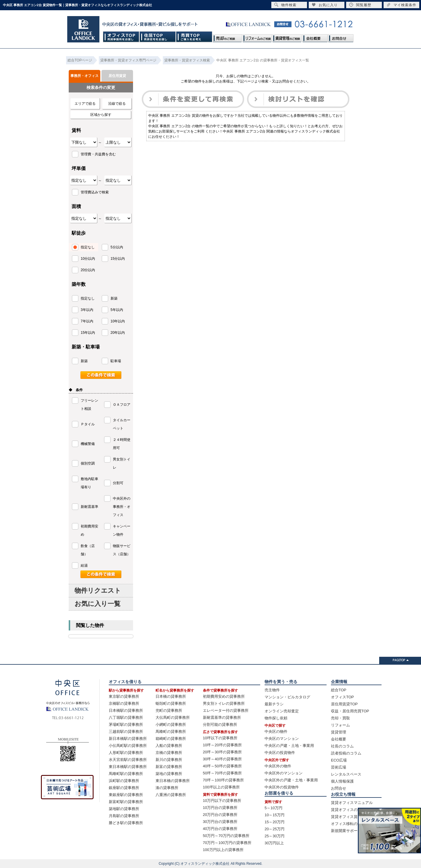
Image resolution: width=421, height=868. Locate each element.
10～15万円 (275, 815)
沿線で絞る (117, 104)
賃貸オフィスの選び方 (350, 810)
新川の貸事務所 (169, 760)
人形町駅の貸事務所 (126, 753)
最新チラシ (274, 704)
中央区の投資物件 (280, 753)
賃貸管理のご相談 (287, 37)
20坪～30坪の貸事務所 (222, 752)
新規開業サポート (346, 831)
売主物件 (272, 690)
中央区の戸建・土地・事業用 (289, 746)
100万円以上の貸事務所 (223, 850)
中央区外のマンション (284, 773)
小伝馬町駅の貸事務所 (128, 746)
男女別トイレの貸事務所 (224, 703)
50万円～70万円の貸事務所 (226, 836)
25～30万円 (275, 836)
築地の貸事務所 (169, 774)
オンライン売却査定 (282, 711)
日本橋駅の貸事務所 (126, 710)
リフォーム (340, 725)
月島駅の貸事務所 (124, 816)
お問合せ (341, 37)
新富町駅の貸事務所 (126, 802)
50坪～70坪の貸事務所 (222, 773)
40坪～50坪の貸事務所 (222, 766)
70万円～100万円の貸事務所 (227, 843)
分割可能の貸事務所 (220, 725)
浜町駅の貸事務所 (124, 781)
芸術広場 (339, 767)
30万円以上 (274, 843)
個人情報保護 (342, 781)
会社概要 (315, 37)
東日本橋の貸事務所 (173, 781)
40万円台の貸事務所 (220, 829)
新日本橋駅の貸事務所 (128, 739)
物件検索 (285, 5)
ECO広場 (339, 760)
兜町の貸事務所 (169, 710)
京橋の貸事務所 (169, 753)
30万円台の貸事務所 (220, 822)
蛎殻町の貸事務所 (171, 703)
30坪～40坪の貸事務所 (222, 759)
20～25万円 (275, 829)
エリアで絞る (85, 104)
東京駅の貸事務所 (124, 696)
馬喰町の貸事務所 (171, 732)
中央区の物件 (276, 732)
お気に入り (325, 5)
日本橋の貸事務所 (171, 696)
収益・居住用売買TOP (350, 711)
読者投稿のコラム (346, 753)
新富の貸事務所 (169, 767)
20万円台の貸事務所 (220, 815)
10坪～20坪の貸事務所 (222, 745)
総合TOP (339, 690)
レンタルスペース (346, 774)
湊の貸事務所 (167, 788)
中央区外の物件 (278, 766)
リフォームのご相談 (257, 37)
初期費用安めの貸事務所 (224, 696)
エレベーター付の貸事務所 (226, 710)
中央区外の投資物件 (282, 787)
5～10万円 (274, 808)
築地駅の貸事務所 (124, 809)
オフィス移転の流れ (348, 824)
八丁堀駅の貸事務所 (126, 717)
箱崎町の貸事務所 (171, 739)
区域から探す (101, 115)
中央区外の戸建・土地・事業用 (291, 780)
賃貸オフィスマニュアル (352, 803)
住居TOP (158, 37)
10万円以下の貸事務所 (222, 801)
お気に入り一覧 (98, 604)
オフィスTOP (121, 37)
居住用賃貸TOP (344, 704)
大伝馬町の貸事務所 (173, 717)
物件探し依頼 (276, 718)
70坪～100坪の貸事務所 (223, 780)
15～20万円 (275, 822)
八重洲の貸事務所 (171, 795)
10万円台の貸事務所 (220, 808)
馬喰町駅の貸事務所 (126, 774)
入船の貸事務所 (169, 746)
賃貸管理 (339, 732)
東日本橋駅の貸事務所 (128, 767)
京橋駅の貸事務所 (124, 703)
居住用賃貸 (117, 76)
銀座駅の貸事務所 (124, 788)
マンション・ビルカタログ (287, 697)
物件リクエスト (98, 591)
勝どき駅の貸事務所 (126, 823)
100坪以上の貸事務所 (221, 787)
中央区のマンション (282, 739)
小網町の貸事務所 (171, 725)
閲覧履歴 (360, 5)
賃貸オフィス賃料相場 (350, 817)
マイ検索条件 (401, 5)
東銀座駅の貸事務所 (126, 795)
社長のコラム (342, 746)
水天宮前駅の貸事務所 (128, 760)
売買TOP (194, 37)
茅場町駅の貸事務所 (126, 725)
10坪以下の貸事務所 (220, 738)
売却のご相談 (227, 37)
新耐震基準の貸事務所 (222, 717)
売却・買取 (340, 718)
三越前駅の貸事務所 (126, 732)
